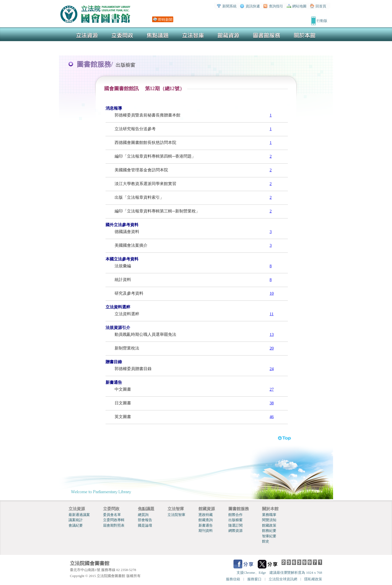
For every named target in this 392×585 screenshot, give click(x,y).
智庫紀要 (269, 536)
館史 (266, 541)
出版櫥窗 (235, 520)
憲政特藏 (206, 515)
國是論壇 (145, 525)
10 (272, 293)
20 (272, 348)
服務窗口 (254, 579)
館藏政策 (269, 525)
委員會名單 (112, 515)
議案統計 (76, 520)
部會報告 (145, 520)
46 (272, 417)
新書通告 (206, 525)
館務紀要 (269, 531)
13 (272, 334)
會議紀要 (76, 525)
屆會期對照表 (114, 525)
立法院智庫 (176, 515)
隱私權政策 (313, 579)
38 (272, 403)
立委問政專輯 (114, 520)
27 (272, 389)
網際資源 (235, 531)
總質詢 (143, 515)
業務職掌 (269, 515)
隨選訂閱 (235, 525)
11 (272, 314)
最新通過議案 (79, 515)
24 (272, 369)
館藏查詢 (206, 520)
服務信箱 (233, 579)
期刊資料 (206, 531)
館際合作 (235, 515)
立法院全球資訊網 (283, 579)
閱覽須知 (269, 520)
